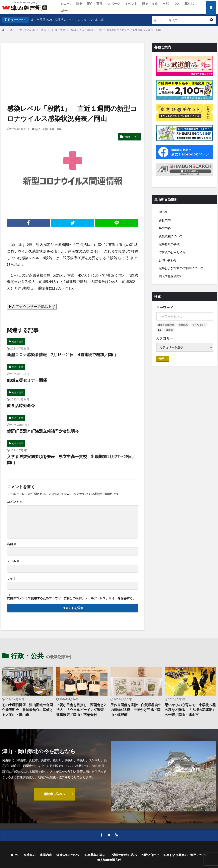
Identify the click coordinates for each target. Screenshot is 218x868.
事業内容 (165, 228)
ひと (177, 3)
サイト (11, 578)
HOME (66, 3)
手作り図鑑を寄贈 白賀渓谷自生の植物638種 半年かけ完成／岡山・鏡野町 (136, 710)
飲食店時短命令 (21, 405)
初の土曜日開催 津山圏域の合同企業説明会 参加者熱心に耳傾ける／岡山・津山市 (27, 710)
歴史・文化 (150, 3)
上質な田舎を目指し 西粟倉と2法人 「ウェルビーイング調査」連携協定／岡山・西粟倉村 (82, 710)
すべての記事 (27, 30)
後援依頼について (171, 236)
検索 (162, 358)
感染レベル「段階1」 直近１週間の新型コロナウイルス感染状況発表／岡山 (117, 30)
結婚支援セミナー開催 (27, 380)
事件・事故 (95, 3)
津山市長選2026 (42, 20)
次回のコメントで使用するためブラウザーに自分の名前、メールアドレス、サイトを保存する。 (71, 598)
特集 (79, 3)
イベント (131, 3)
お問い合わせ (168, 260)
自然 (166, 3)
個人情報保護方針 (171, 276)
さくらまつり (78, 20)
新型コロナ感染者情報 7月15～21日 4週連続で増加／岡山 (61, 354)
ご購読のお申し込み (172, 252)
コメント (15, 502)
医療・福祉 (55, 129)
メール (13, 561)
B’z (91, 20)
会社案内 (165, 220)
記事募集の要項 (169, 244)
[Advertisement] (72, 63)
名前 (12, 544)
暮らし (189, 3)
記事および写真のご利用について (181, 268)
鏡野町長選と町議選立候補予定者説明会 (43, 431)
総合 (64, 10)
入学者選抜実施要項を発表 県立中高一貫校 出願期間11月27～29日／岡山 (71, 459)
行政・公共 (59, 30)
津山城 (99, 20)
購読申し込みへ (55, 794)
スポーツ (114, 3)
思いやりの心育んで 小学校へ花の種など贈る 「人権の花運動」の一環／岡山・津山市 (190, 710)
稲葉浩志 (61, 20)
